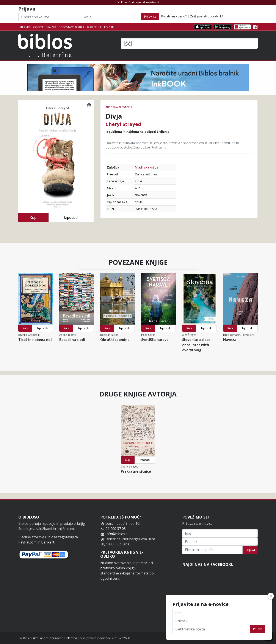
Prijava (250, 550)
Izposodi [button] (71, 218)
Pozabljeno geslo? (174, 16)
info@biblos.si (117, 534)
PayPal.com (27, 542)
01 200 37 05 (116, 529)
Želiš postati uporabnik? (207, 16)
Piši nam (109, 27)
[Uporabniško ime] (46, 17)
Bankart (48, 542)
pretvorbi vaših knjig (117, 568)
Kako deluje (94, 27)
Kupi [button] (33, 218)
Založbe (38, 27)
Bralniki (51, 27)
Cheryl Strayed (123, 124)
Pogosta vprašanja (71, 27)
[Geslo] (107, 17)
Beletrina (71, 638)
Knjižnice (25, 27)
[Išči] (189, 43)
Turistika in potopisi (119, 107)
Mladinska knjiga (147, 167)
